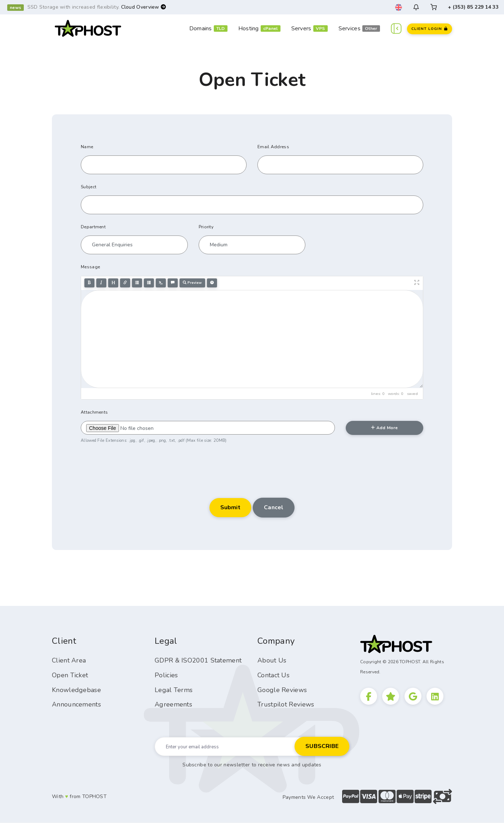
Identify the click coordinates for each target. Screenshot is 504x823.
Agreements (173, 704)
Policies (166, 675)
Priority (206, 227)
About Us (272, 660)
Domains (201, 28)
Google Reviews (282, 690)
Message (90, 267)
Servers (301, 28)
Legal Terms (174, 690)
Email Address (273, 147)
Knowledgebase (76, 690)
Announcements (76, 704)
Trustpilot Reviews (286, 704)
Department (93, 227)
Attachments (94, 412)
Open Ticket (70, 675)
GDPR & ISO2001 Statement (198, 660)
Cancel (274, 507)
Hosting (249, 28)
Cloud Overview (144, 7)
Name (87, 147)
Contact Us (274, 675)
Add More (384, 428)
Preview (192, 283)
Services (350, 28)
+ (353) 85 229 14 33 (473, 7)
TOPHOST (94, 797)
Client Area (69, 660)
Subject (89, 187)
